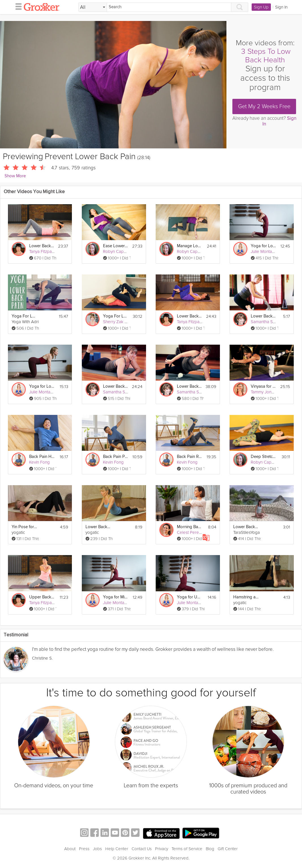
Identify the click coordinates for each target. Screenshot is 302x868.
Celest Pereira (190, 532)
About (70, 849)
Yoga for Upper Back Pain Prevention (190, 597)
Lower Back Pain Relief (190, 316)
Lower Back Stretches (246, 527)
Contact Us (142, 849)
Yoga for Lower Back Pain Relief (42, 386)
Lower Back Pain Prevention (42, 246)
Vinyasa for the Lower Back (264, 386)
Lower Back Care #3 (189, 386)
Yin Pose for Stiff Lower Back (24, 527)
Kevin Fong (39, 462)
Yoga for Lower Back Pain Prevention (264, 246)
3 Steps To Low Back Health (266, 56)
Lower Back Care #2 (116, 386)
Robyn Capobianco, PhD (126, 251)
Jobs (97, 849)
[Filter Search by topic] (93, 7)
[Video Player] (113, 85)
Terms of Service (187, 849)
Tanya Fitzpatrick (44, 251)
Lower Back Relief (98, 527)
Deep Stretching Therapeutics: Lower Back (264, 457)
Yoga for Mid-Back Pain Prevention (116, 597)
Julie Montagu (264, 251)
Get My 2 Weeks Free (264, 106)
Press (84, 849)
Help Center (117, 849)
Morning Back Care (190, 527)
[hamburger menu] (17, 6)
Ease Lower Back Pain (116, 246)
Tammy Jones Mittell (269, 392)
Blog (210, 849)
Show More (15, 176)
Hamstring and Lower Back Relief (246, 597)
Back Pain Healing (42, 457)
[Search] (169, 7)
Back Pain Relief (190, 457)
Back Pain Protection (116, 457)
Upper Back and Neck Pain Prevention (42, 597)
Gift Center (228, 849)
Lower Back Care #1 (264, 316)
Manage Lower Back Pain (190, 246)
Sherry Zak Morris (120, 322)
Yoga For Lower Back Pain (24, 316)
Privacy (162, 849)
